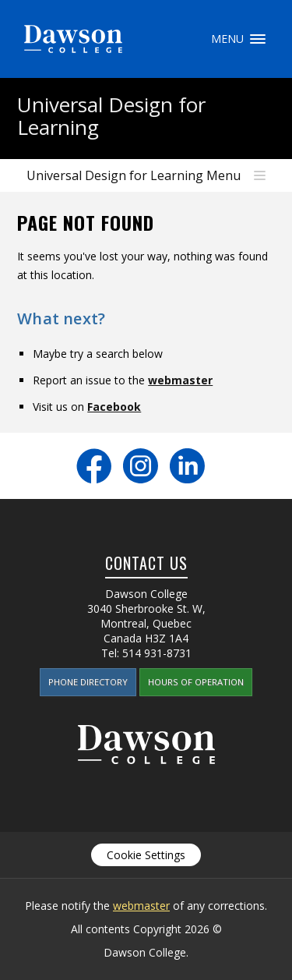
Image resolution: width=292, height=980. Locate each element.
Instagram (141, 466)
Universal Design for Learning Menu (134, 175)
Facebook (114, 407)
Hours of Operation (196, 682)
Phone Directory (88, 682)
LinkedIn (187, 466)
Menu (258, 39)
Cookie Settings (146, 855)
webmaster (180, 380)
